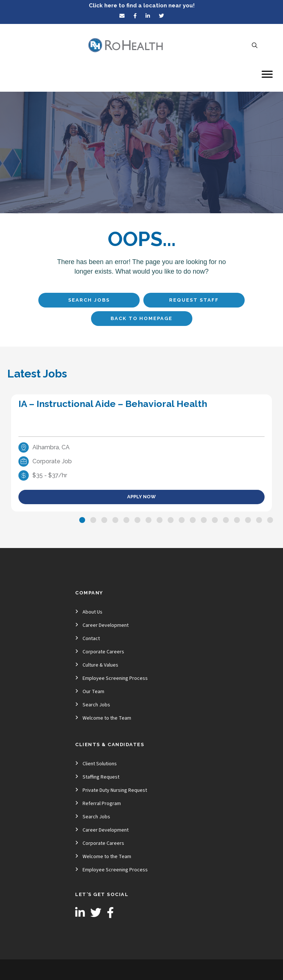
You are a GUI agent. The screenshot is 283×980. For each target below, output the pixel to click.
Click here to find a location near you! (142, 6)
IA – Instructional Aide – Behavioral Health (113, 404)
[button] (82, 520)
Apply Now (141, 497)
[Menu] (267, 74)
